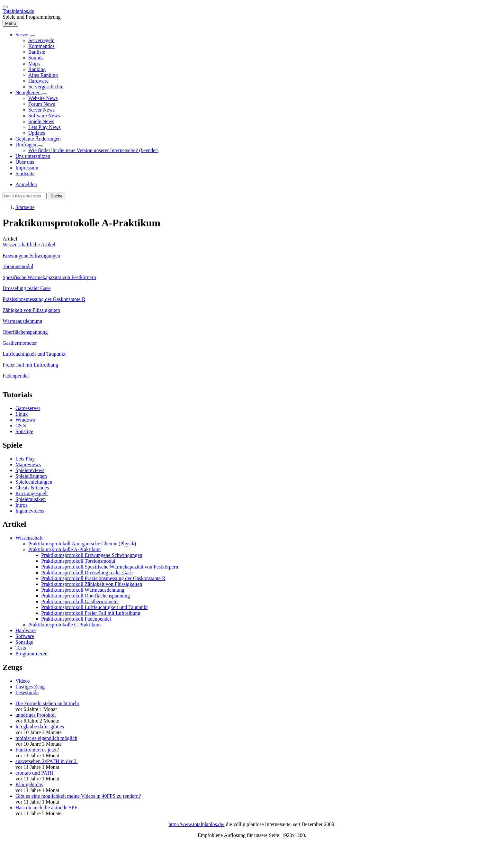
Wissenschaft (29, 538)
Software (25, 636)
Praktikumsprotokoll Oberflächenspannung (85, 596)
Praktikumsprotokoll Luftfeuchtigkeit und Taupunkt (94, 607)
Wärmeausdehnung (22, 321)
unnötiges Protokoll (36, 715)
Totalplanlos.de (18, 11)
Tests (21, 648)
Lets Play (25, 459)
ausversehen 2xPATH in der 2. (47, 761)
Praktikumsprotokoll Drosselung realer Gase (87, 573)
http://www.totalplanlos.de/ (196, 824)
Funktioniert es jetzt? (37, 750)
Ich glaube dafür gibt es (40, 727)
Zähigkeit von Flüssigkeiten (31, 310)
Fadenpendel (16, 376)
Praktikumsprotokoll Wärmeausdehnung (83, 590)
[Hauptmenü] (10, 23)
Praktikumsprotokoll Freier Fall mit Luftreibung (91, 613)
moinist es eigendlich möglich (46, 738)
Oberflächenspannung (25, 332)
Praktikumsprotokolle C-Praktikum (64, 625)
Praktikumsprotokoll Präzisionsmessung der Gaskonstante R (103, 578)
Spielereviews (30, 470)
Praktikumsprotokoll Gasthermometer (80, 601)
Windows (25, 420)
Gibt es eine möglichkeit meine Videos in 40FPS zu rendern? (78, 796)
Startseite (25, 207)
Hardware (26, 630)
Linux (22, 414)
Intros (21, 505)
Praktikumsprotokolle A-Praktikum (64, 549)
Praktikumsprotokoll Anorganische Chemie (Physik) (82, 544)
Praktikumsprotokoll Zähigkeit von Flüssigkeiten (92, 584)
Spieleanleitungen (34, 482)
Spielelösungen (31, 476)
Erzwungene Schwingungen (31, 255)
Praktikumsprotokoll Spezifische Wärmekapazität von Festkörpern (110, 567)
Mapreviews (28, 464)
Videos (22, 681)
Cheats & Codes (32, 488)
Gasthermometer (20, 343)
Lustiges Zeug (30, 687)
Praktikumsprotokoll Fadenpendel (76, 619)
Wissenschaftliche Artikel (29, 245)
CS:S (21, 426)
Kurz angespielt (32, 493)
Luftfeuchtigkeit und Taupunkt (34, 354)
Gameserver (28, 408)
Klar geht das (29, 784)
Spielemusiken (31, 499)
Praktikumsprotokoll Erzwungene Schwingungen (92, 555)
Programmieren (32, 654)
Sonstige (24, 431)
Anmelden (26, 184)
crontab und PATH (35, 773)
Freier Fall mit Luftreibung (30, 365)
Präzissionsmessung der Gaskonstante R (44, 299)
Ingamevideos (30, 511)
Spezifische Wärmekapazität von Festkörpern (49, 277)
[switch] (5, 7)
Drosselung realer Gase (27, 288)
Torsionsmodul (18, 266)
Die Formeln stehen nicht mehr (47, 703)
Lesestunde (27, 692)
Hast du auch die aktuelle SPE (46, 808)
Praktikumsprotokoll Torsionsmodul (78, 561)
